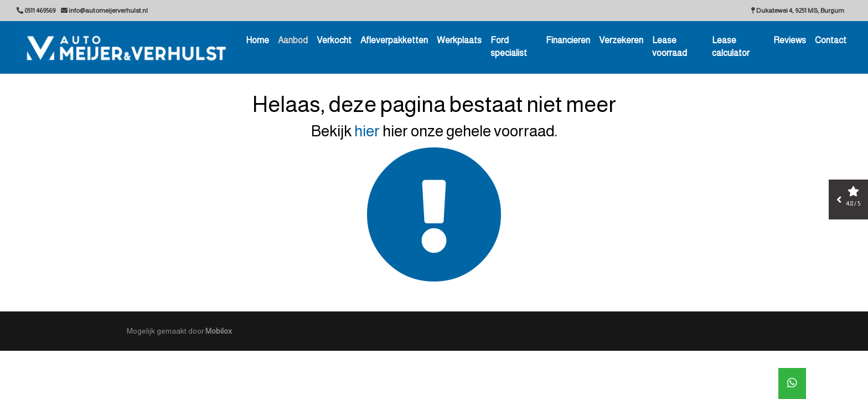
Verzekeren (621, 40)
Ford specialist (509, 47)
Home (257, 40)
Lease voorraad (670, 47)
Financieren (568, 40)
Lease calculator (731, 47)
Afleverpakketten (394, 40)
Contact (831, 40)
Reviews (790, 40)
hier (367, 131)
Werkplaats (459, 40)
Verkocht (334, 40)
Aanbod (293, 40)
